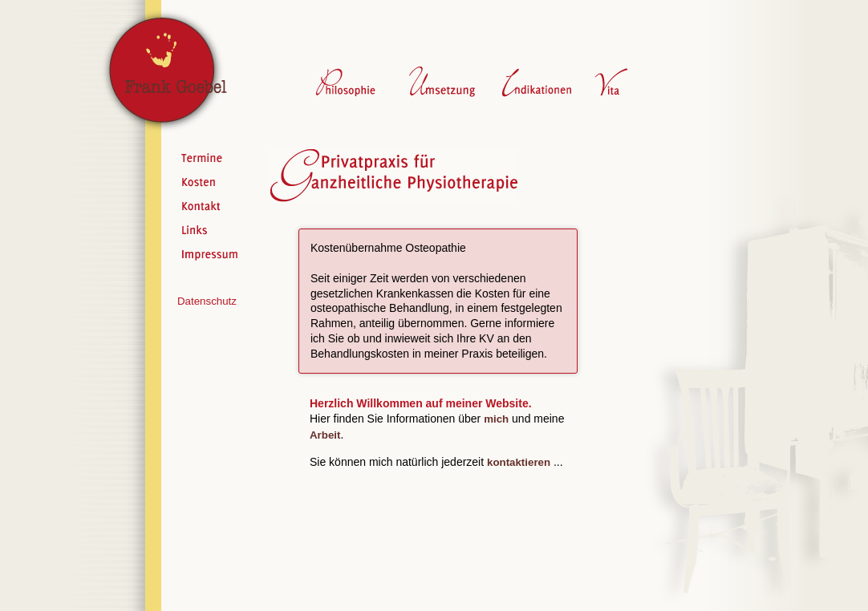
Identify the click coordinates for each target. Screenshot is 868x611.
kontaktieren (519, 462)
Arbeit (325, 435)
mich (496, 419)
